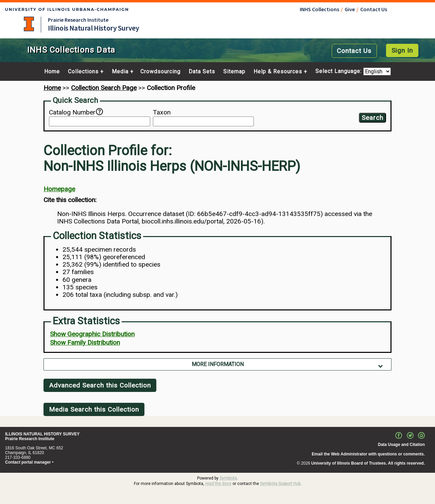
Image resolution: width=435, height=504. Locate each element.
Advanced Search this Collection (100, 385)
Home (52, 72)
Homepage (59, 189)
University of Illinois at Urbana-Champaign (29, 24)
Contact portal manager (28, 462)
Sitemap (234, 72)
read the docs (218, 484)
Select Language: (339, 71)
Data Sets (202, 72)
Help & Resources (278, 72)
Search (372, 118)
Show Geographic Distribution (92, 334)
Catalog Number (72, 112)
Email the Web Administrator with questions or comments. (368, 454)
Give (350, 9)
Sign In (402, 50)
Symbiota (228, 478)
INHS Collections (319, 9)
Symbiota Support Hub (280, 484)
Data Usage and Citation (401, 445)
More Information (218, 364)
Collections (83, 72)
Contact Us (374, 9)
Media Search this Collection (94, 409)
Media (120, 72)
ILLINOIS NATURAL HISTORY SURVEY (42, 434)
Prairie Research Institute (78, 20)
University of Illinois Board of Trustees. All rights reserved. (368, 463)
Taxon (162, 112)
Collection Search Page (104, 88)
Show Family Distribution (85, 343)
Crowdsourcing (160, 72)
